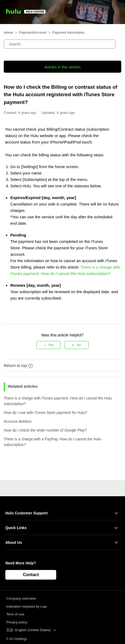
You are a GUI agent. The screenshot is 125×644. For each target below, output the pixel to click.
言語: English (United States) (29, 630)
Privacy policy (17, 622)
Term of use (15, 614)
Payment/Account (33, 32)
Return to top (18, 365)
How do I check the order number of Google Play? (45, 430)
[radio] (48, 345)
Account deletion (18, 421)
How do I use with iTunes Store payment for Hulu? (46, 413)
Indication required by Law (26, 606)
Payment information (68, 32)
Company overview (21, 598)
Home (8, 32)
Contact (31, 575)
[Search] (60, 44)
